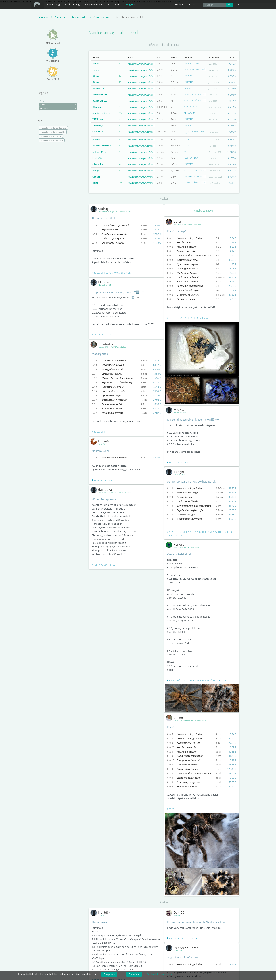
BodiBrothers (100, 95)
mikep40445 (99, 152)
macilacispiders (101, 113)
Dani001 (177, 911)
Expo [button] (193, 4)
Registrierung (72, 4)
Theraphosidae (81, 17)
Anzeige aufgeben (202, 211)
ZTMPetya (98, 119)
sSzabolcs (98, 164)
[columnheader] (102, 58)
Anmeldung (53, 4)
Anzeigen (177, 4)
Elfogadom (109, 974)
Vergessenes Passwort (97, 4)
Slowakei (59, 109)
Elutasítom (134, 974)
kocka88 (97, 158)
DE (239, 4)
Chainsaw (98, 107)
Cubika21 (98, 132)
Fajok (39, 121)
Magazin (130, 4)
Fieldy (96, 70)
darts (95, 183)
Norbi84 (101, 911)
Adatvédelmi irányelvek (159, 974)
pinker (96, 140)
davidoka (102, 489)
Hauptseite (45, 17)
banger (96, 170)
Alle (42, 101)
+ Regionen (43, 93)
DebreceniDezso (102, 146)
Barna (96, 64)
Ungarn (59, 105)
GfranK (96, 76)
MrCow (100, 282)
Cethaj (96, 177)
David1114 (98, 89)
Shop (117, 4)
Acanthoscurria (104, 17)
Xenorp (176, 544)
